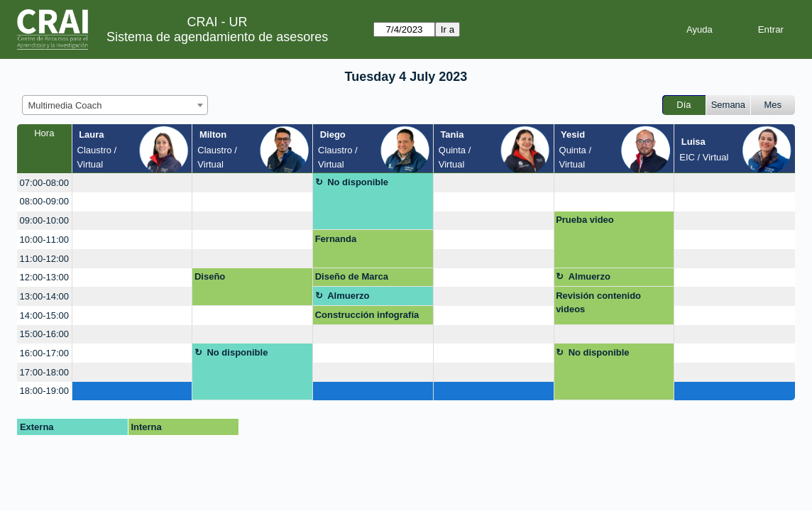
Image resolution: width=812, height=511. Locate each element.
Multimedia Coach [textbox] (65, 105)
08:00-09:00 (44, 201)
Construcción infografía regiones (367, 317)
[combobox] (115, 105)
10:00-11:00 (44, 240)
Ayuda (699, 29)
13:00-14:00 (44, 296)
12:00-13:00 (44, 277)
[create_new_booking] (132, 183)
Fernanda (336, 239)
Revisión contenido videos (598, 303)
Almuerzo (589, 276)
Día (684, 105)
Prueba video (585, 220)
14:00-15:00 (44, 315)
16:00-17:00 (44, 353)
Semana (728, 105)
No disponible (358, 182)
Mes (773, 105)
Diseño (210, 276)
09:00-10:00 (44, 220)
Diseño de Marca (352, 276)
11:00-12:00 (44, 259)
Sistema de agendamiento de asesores (217, 37)
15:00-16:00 (44, 334)
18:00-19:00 (44, 391)
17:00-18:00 (44, 372)
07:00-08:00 (44, 183)
